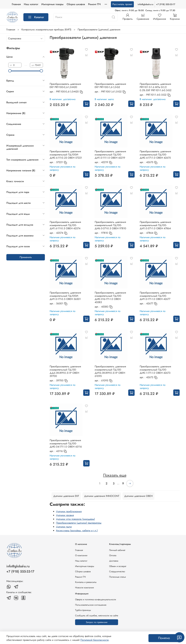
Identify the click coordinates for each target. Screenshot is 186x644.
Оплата (113, 555)
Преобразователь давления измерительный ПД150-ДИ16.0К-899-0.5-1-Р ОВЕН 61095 (110, 371)
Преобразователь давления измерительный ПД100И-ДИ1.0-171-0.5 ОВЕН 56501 (65, 296)
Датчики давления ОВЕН (138, 496)
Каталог (36, 17)
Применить (26, 257)
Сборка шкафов (92, 4)
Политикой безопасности (95, 640)
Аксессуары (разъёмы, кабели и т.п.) (77, 530)
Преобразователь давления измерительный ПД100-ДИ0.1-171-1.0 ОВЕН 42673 (155, 370)
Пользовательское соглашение (91, 605)
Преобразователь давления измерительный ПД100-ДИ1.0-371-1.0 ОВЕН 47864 (155, 225)
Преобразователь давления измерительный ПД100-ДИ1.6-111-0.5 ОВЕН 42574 (65, 225)
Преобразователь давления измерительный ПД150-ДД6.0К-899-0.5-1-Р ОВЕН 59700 (65, 371)
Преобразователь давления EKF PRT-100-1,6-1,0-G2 (110, 86)
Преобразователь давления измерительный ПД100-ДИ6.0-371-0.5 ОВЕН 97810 (110, 225)
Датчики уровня (65, 515)
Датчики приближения (69, 511)
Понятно (164, 638)
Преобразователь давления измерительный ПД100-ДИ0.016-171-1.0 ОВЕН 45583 (110, 297)
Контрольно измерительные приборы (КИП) (46, 30)
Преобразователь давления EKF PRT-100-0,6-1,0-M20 (65, 86)
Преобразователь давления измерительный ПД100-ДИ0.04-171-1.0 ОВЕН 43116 (66, 443)
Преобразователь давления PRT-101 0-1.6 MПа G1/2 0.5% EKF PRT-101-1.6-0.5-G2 (156, 87)
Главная (32, 4)
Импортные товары (68, 4)
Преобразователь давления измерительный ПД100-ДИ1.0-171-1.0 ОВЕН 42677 (155, 296)
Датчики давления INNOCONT (102, 496)
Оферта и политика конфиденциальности (96, 599)
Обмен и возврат (118, 566)
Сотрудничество (117, 571)
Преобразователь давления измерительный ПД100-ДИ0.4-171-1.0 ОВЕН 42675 (155, 155)
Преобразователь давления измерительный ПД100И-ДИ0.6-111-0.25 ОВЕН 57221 (66, 155)
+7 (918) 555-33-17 (166, 4)
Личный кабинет (117, 550)
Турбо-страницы (83, 610)
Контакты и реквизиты (86, 582)
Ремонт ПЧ (80, 577)
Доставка (114, 561)
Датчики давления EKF (66, 496)
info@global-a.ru (146, 4)
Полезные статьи (118, 577)
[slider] (10, 71)
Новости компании (84, 588)
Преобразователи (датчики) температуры (79, 523)
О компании (81, 555)
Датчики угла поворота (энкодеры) (75, 519)
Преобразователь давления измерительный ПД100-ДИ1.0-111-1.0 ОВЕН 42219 (110, 155)
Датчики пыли (64, 527)
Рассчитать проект (122, 4)
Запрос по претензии (97, 622)
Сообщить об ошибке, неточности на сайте (97, 616)
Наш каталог (47, 4)
